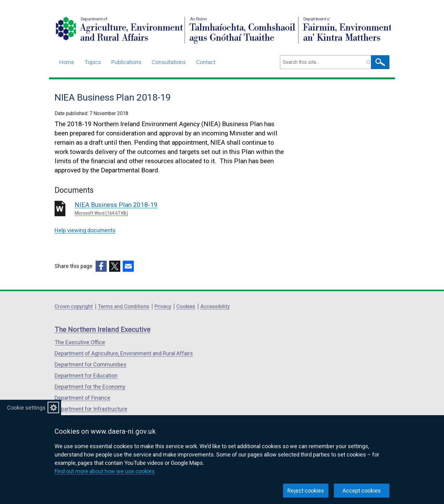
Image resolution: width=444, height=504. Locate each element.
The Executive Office (80, 342)
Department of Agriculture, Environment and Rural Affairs (124, 353)
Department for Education (86, 376)
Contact (206, 62)
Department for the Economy (90, 387)
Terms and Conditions (124, 306)
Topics (93, 62)
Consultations (169, 62)
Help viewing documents (85, 230)
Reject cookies (306, 491)
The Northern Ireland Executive (103, 330)
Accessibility (215, 306)
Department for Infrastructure (91, 409)
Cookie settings (26, 408)
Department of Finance (82, 398)
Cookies (186, 306)
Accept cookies (362, 491)
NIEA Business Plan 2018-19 (163, 209)
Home (67, 62)
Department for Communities (90, 364)
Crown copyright (74, 306)
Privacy (163, 306)
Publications (126, 62)
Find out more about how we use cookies (105, 471)
